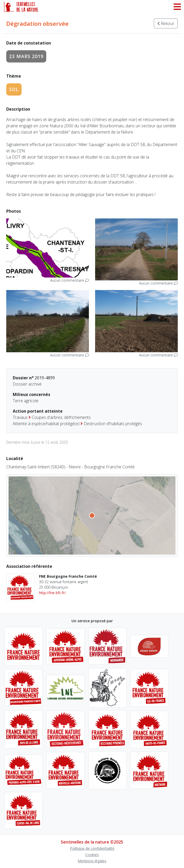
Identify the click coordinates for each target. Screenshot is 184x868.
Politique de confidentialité (92, 848)
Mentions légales (92, 861)
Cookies (92, 855)
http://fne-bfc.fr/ (52, 593)
